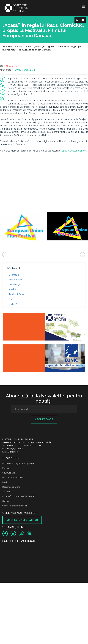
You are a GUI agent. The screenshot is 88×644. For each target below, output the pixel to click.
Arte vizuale (15, 280)
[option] (23, 227)
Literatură (14, 275)
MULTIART (14, 304)
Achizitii (6, 492)
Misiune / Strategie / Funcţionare (18, 463)
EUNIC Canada (22, 70)
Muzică (12, 289)
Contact (6, 501)
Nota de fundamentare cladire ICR (18, 496)
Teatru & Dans (16, 294)
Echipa (6, 468)
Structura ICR (9, 473)
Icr (13, 70)
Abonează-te (44, 419)
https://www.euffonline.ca (74, 151)
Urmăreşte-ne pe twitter (22, 520)
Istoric (5, 482)
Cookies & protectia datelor (15, 506)
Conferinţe (14, 285)
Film (11, 299)
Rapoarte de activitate (12, 478)
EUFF (33, 70)
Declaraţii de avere (11, 487)
